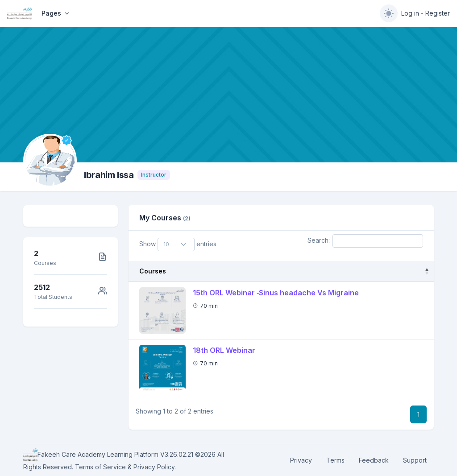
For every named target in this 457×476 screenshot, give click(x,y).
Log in (410, 13)
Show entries (178, 244)
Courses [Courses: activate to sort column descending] (153, 271)
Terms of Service (100, 467)
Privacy (301, 460)
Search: (365, 241)
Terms (335, 460)
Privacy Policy (154, 467)
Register (438, 13)
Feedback (374, 460)
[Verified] (66, 141)
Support (415, 460)
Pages (51, 13)
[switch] (389, 13)
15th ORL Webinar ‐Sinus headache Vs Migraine (276, 293)
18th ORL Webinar (224, 350)
